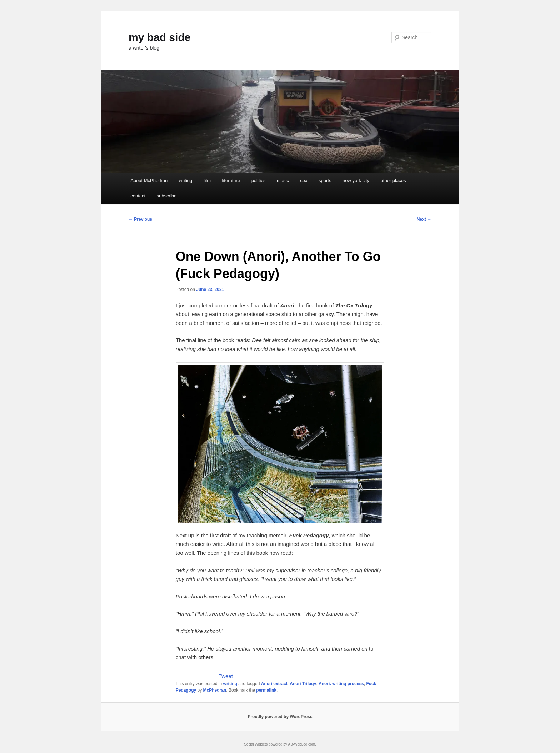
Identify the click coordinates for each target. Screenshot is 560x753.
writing (186, 180)
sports (325, 180)
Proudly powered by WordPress (280, 717)
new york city (356, 180)
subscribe (167, 196)
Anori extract (274, 684)
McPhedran (215, 690)
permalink (266, 690)
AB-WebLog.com (302, 744)
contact (138, 196)
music (283, 180)
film (207, 180)
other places (393, 180)
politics (259, 180)
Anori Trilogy (303, 684)
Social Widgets (256, 744)
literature (231, 180)
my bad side (159, 37)
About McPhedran (149, 180)
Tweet (226, 676)
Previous (140, 219)
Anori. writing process (341, 684)
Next (424, 219)
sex (304, 180)
